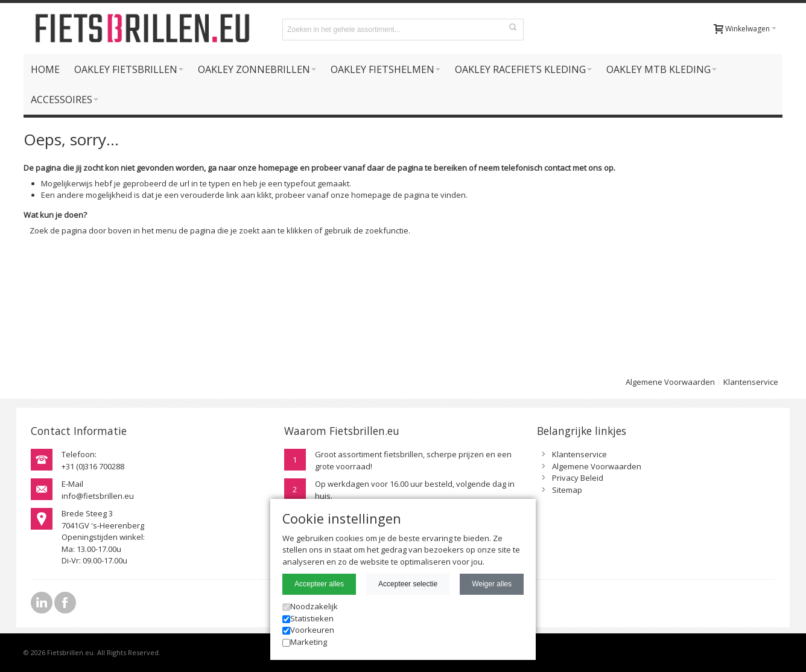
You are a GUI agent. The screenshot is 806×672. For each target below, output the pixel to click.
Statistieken (308, 618)
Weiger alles (492, 584)
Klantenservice (751, 382)
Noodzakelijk (310, 606)
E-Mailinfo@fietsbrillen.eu (98, 490)
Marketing (305, 642)
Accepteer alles (319, 584)
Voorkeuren (308, 630)
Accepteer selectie (408, 584)
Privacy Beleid (578, 478)
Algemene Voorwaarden (670, 382)
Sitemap (567, 490)
